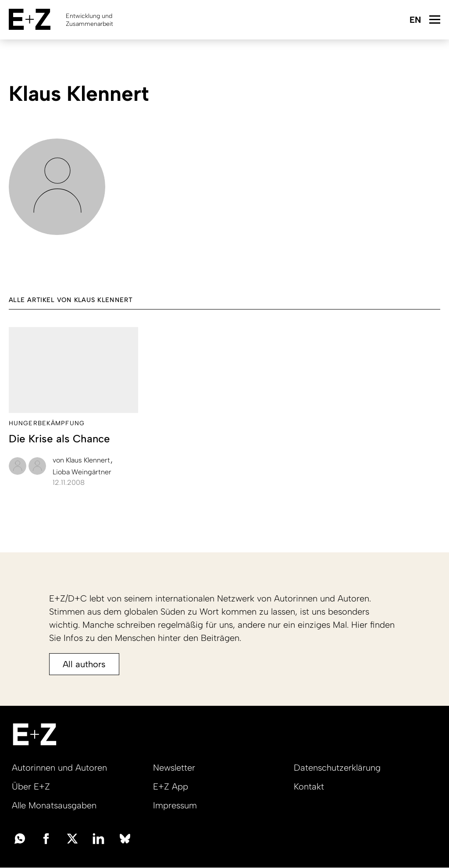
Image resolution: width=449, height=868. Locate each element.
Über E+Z (31, 786)
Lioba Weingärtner (82, 472)
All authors (84, 664)
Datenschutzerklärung (337, 768)
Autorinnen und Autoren (59, 768)
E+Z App (171, 786)
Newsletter (174, 768)
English (415, 20)
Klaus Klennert (82, 460)
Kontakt (309, 786)
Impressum (175, 805)
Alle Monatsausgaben (54, 805)
